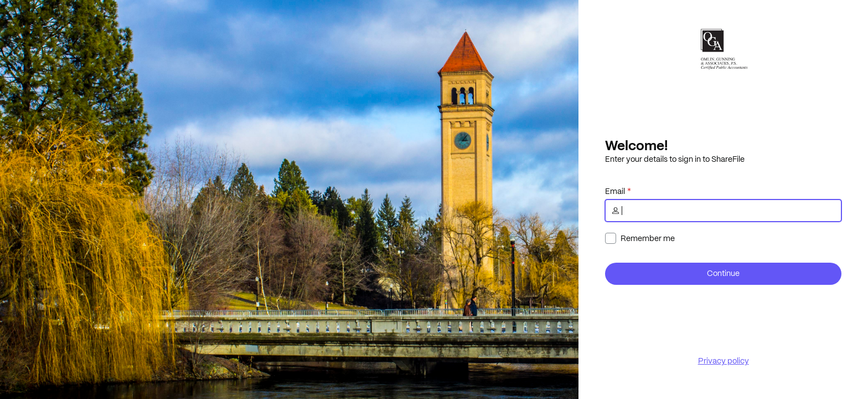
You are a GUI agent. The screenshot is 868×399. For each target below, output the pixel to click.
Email (615, 191)
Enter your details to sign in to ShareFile (675, 159)
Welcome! (636, 145)
